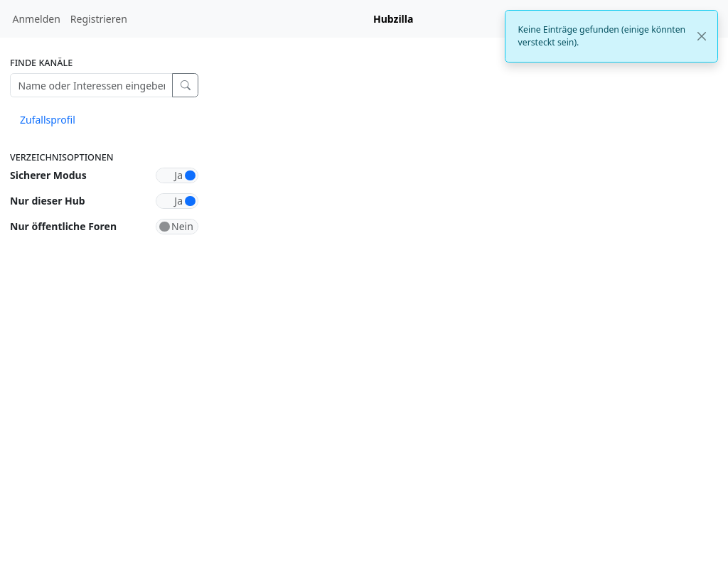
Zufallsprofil (48, 120)
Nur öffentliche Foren (63, 226)
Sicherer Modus (48, 175)
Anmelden (37, 19)
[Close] (702, 36)
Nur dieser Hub (48, 201)
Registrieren (99, 19)
